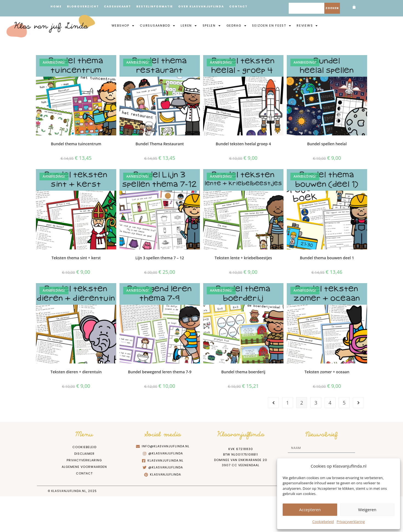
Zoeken (332, 8)
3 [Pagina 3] (316, 403)
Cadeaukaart (119, 6)
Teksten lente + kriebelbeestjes (243, 258)
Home (56, 6)
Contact (243, 6)
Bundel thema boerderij (243, 372)
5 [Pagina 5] (344, 403)
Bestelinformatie (157, 6)
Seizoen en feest (272, 25)
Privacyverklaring (351, 522)
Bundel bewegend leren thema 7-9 (160, 372)
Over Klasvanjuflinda (205, 6)
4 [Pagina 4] (330, 403)
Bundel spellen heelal (327, 144)
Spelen (212, 25)
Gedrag (237, 25)
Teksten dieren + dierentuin (76, 372)
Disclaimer (84, 454)
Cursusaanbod (157, 25)
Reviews (307, 25)
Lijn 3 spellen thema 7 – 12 (160, 258)
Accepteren (310, 510)
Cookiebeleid (323, 522)
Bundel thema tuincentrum (76, 144)
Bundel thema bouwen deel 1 (327, 258)
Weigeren (367, 510)
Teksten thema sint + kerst (76, 258)
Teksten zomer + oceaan (327, 372)
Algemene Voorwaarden (84, 467)
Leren (189, 25)
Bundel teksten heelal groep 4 (243, 144)
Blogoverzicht (84, 6)
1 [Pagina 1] (288, 403)
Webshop (123, 25)
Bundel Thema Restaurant (160, 144)
